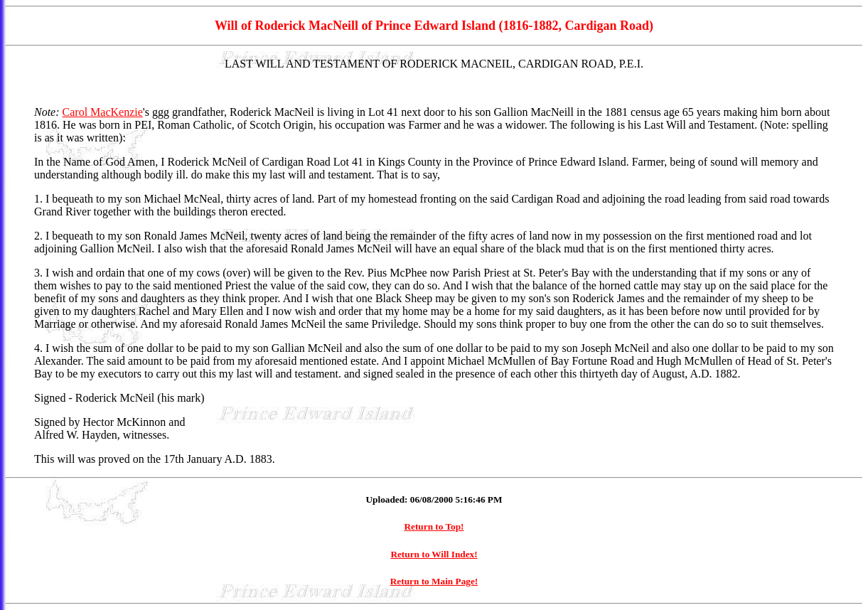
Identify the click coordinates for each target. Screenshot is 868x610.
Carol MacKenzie (103, 112)
